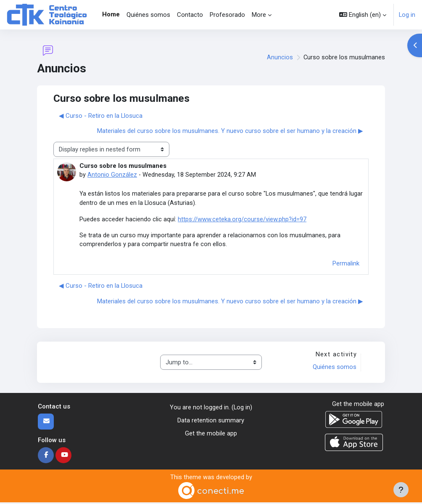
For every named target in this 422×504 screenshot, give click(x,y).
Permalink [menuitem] (346, 264)
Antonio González (112, 175)
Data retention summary (211, 422)
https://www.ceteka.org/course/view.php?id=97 (242, 220)
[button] (363, 15)
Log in (407, 15)
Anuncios (280, 57)
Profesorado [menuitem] (227, 15)
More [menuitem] (259, 15)
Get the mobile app (211, 434)
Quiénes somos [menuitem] (148, 15)
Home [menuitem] (111, 14)
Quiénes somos (334, 368)
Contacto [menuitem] (190, 15)
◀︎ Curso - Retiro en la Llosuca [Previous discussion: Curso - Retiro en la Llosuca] (101, 116)
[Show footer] (401, 490)
